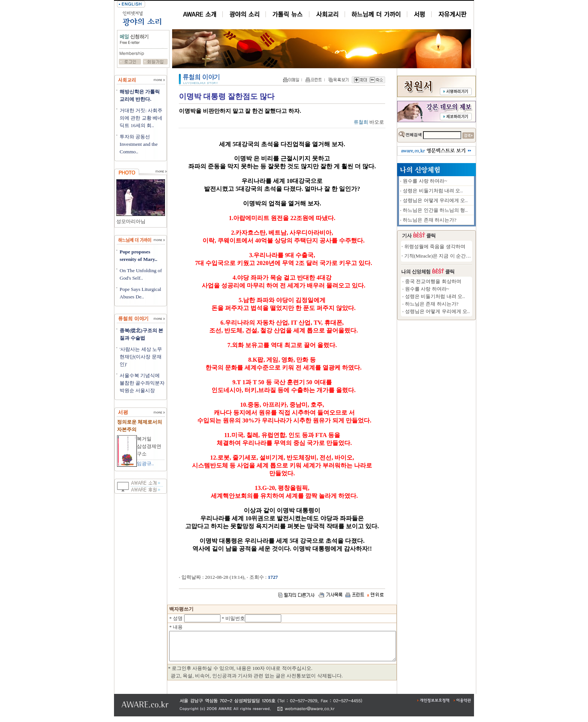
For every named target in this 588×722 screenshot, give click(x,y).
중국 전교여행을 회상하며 (460, 281)
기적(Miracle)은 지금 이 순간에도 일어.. (474, 256)
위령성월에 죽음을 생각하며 (462, 246)
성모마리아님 (131, 221)
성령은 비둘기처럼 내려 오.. (460, 191)
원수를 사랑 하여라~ (452, 181)
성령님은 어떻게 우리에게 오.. (463, 200)
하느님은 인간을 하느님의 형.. (463, 210)
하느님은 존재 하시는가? (457, 220)
